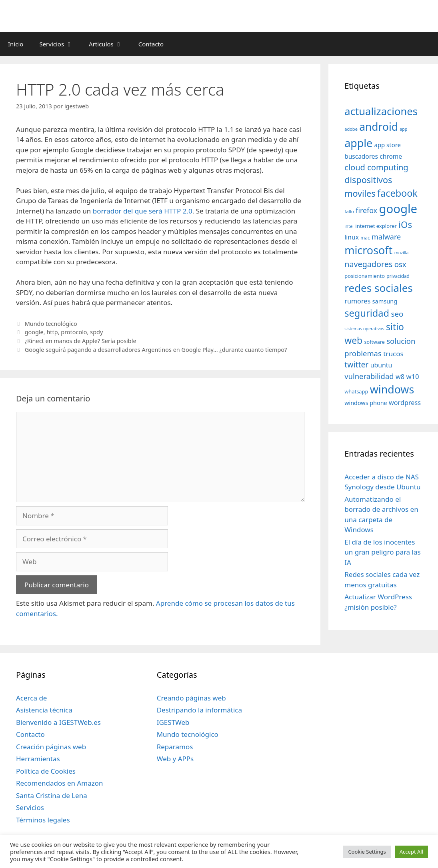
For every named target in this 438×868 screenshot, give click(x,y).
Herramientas (38, 759)
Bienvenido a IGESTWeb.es (58, 722)
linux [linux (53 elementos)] (352, 237)
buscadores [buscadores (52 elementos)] (361, 156)
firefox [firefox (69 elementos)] (366, 210)
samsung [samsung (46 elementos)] (385, 301)
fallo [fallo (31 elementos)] (349, 211)
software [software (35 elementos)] (375, 342)
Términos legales (43, 820)
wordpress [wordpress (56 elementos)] (405, 403)
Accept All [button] (411, 852)
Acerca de (31, 698)
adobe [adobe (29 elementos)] (351, 129)
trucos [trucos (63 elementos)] (393, 354)
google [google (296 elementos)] (398, 209)
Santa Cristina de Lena (52, 795)
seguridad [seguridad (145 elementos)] (367, 313)
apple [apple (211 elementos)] (358, 143)
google (34, 332)
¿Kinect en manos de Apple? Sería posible (81, 341)
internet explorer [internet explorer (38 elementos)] (376, 226)
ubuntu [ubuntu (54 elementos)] (381, 365)
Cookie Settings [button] (367, 852)
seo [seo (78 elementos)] (397, 314)
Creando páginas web (191, 698)
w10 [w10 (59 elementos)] (412, 376)
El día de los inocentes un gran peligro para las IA (382, 552)
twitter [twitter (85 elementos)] (356, 364)
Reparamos (175, 747)
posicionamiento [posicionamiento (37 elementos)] (365, 276)
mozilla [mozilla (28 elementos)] (402, 253)
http (52, 332)
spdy (96, 332)
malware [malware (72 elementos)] (386, 237)
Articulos (110, 44)
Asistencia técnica (44, 710)
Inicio (16, 44)
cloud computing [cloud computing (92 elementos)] (376, 167)
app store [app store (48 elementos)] (388, 145)
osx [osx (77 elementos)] (400, 264)
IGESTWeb (173, 722)
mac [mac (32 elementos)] (365, 237)
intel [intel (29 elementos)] (349, 226)
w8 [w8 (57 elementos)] (400, 377)
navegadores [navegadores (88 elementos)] (368, 264)
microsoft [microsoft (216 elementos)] (368, 250)
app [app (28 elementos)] (403, 129)
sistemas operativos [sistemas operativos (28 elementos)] (364, 329)
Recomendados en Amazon (59, 783)
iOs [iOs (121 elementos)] (405, 224)
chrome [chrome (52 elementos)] (391, 156)
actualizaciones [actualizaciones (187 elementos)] (381, 111)
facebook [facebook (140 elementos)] (397, 193)
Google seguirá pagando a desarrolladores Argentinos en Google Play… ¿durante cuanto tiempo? (156, 350)
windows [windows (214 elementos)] (392, 389)
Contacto (151, 44)
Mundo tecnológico (51, 324)
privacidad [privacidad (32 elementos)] (398, 276)
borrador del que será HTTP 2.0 (143, 211)
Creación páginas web (51, 747)
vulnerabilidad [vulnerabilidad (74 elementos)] (369, 376)
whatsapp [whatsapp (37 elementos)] (356, 391)
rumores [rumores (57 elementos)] (357, 301)
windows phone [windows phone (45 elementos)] (366, 403)
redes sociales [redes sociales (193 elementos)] (379, 288)
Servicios (60, 44)
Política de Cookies (46, 771)
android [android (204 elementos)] (379, 127)
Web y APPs (175, 759)
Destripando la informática (199, 710)
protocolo (74, 332)
